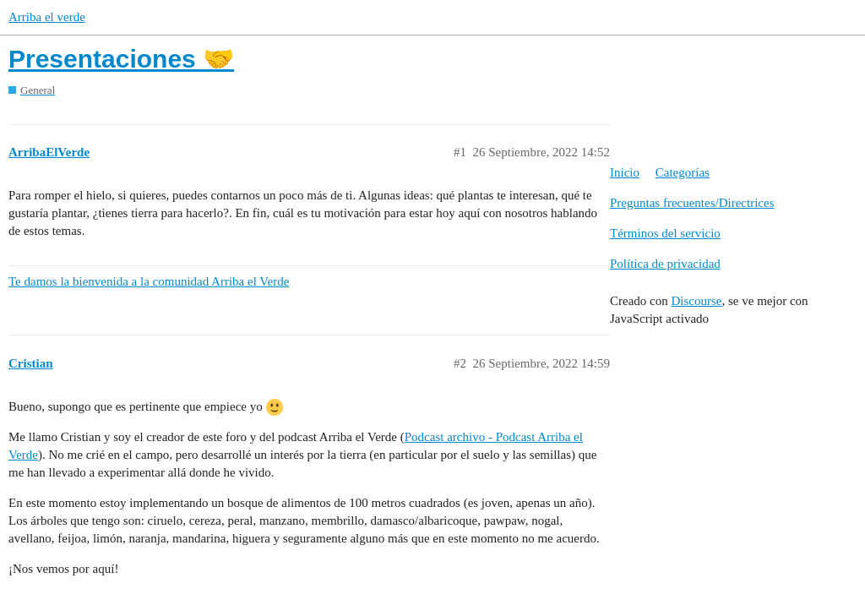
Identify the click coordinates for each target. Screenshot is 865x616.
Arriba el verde (47, 17)
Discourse (696, 301)
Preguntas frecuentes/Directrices (692, 203)
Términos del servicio (665, 233)
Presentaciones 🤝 (121, 59)
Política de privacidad (665, 264)
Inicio (625, 172)
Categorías (683, 172)
